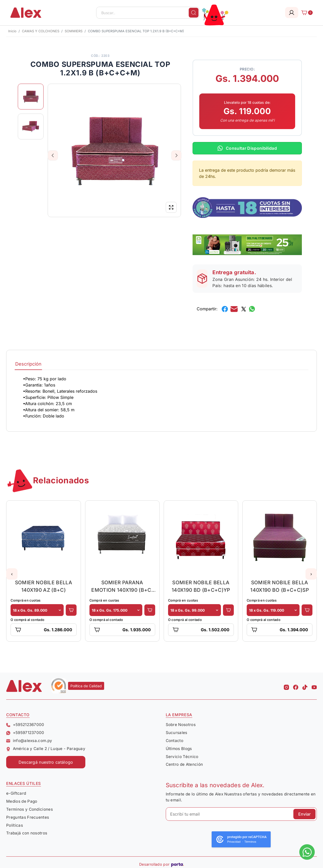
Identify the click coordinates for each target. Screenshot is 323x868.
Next (176, 155)
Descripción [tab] (28, 364)
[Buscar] (194, 13)
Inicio (12, 31)
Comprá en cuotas (26, 600)
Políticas (15, 825)
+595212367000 (25, 725)
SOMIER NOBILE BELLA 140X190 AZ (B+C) (44, 586)
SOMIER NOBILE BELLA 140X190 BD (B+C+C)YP (201, 586)
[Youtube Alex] (314, 686)
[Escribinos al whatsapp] (307, 852)
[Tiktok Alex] (305, 686)
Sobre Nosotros (181, 725)
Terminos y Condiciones (30, 809)
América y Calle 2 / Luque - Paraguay (46, 749)
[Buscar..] (148, 13)
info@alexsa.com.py (29, 741)
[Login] (292, 13)
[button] (12, 574)
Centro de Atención (184, 764)
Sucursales (177, 733)
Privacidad (234, 842)
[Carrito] (305, 13)
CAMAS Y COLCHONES (41, 31)
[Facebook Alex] (296, 686)
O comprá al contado (27, 620)
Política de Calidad (86, 686)
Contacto (175, 741)
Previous (53, 155)
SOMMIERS (74, 31)
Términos (250, 842)
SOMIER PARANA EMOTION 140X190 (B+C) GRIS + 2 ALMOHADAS (122, 586)
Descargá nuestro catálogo (46, 762)
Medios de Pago (22, 801)
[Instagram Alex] (286, 686)
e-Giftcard (16, 793)
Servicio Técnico (182, 757)
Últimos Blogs (179, 749)
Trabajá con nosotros (27, 833)
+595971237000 (25, 733)
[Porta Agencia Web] (177, 864)
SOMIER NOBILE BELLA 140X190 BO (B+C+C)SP (279, 586)
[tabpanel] (161, 397)
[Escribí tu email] (241, 814)
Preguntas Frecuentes (28, 817)
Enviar (304, 814)
